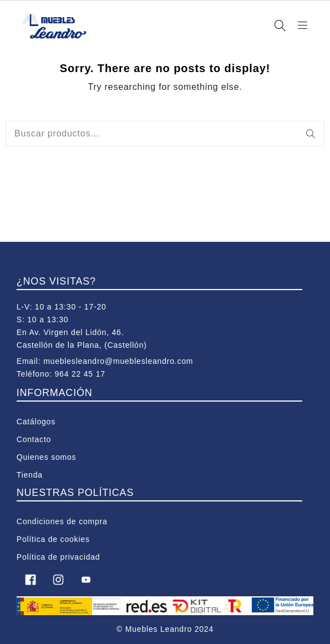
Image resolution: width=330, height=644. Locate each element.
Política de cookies (53, 539)
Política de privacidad (59, 557)
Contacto (34, 439)
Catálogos (36, 422)
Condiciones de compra (62, 521)
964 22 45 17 (80, 374)
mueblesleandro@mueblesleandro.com (118, 361)
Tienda (30, 475)
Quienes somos (47, 457)
